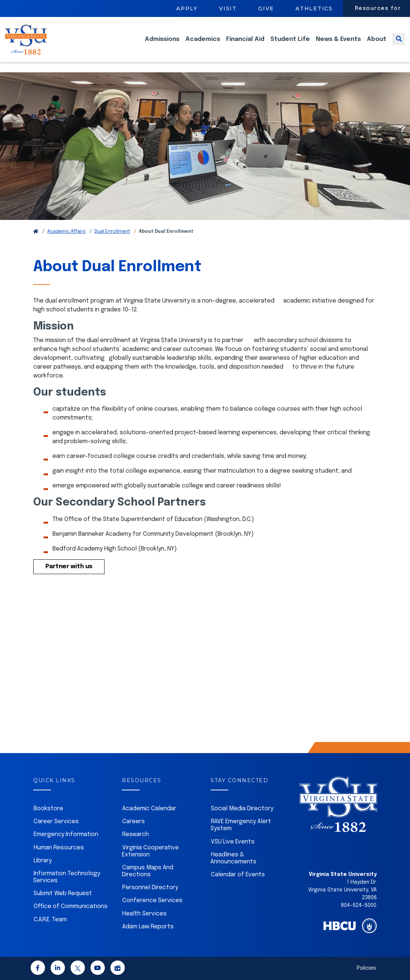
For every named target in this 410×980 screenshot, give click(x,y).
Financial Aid (245, 44)
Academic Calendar (149, 809)
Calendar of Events (238, 875)
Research (136, 834)
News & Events (338, 44)
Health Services (144, 914)
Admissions (162, 44)
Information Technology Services (67, 877)
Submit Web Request (63, 893)
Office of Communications (71, 906)
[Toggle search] (399, 44)
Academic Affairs (66, 232)
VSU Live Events (233, 842)
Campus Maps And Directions (148, 871)
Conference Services (152, 900)
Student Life (290, 44)
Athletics (314, 8)
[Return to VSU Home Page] (36, 232)
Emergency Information (66, 834)
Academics (203, 44)
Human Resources (59, 848)
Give (266, 8)
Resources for (378, 8)
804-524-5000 (359, 905)
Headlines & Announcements (233, 858)
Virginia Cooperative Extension (150, 851)
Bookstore (48, 809)
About (377, 44)
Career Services (56, 822)
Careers (134, 822)
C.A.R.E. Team (50, 920)
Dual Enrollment (112, 232)
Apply (187, 8)
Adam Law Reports (148, 927)
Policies (366, 968)
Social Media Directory (242, 809)
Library (43, 861)
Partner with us (69, 567)
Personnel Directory (150, 888)
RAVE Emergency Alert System (241, 825)
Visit (228, 8)
